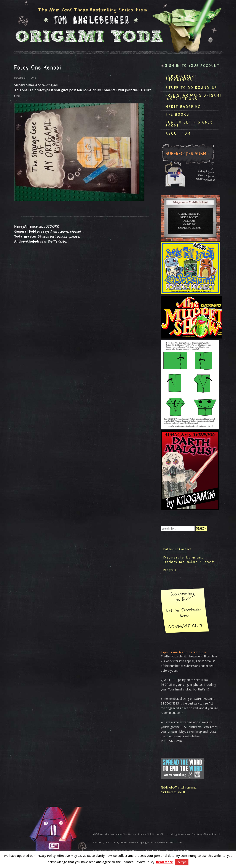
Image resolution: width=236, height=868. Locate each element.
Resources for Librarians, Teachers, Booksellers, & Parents (189, 560)
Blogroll (170, 570)
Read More (164, 862)
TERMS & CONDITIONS (177, 851)
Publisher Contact (177, 549)
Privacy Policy (151, 851)
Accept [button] (182, 862)
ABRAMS (133, 851)
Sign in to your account (192, 66)
